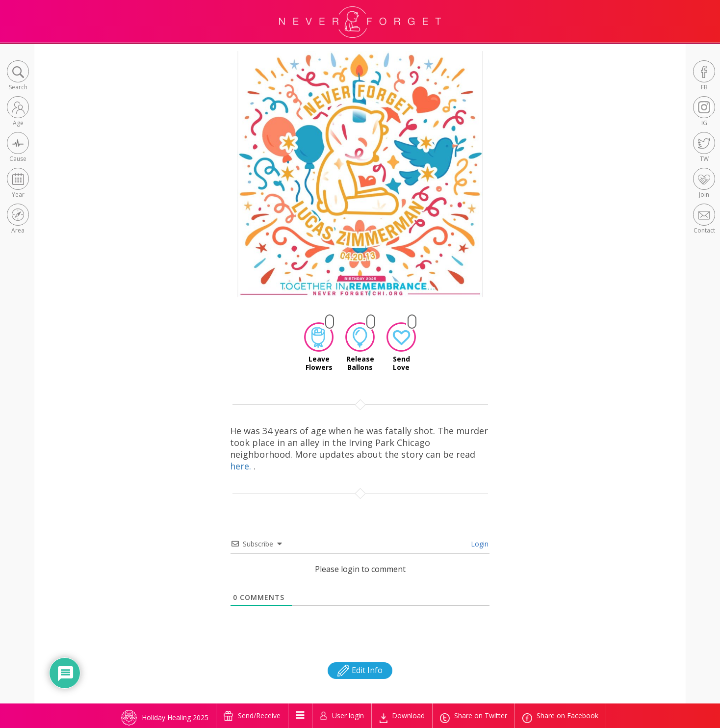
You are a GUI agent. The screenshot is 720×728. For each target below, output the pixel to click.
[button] (18, 76)
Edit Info (360, 670)
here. (242, 466)
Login (479, 544)
